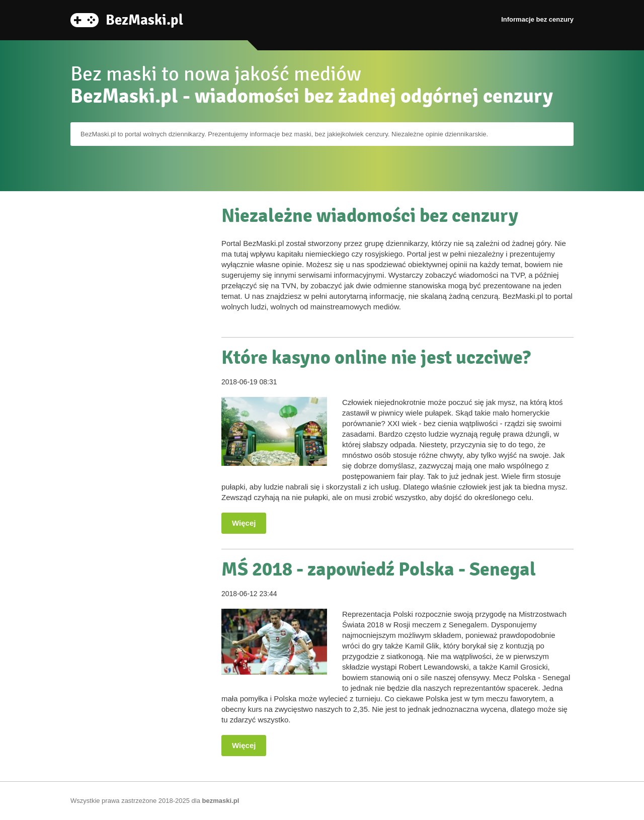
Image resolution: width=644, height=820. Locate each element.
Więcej (244, 523)
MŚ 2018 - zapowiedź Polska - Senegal (379, 569)
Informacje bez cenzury (537, 19)
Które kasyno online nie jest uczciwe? (376, 357)
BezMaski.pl (144, 19)
